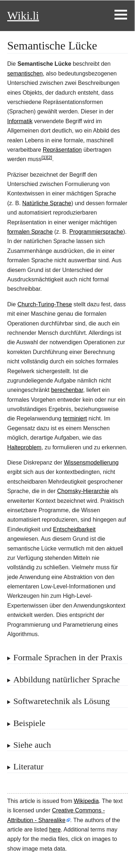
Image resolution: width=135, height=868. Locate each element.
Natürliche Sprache (47, 203)
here (55, 830)
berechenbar (67, 390)
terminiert (75, 418)
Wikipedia (86, 801)
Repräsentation (62, 150)
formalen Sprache (30, 232)
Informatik (20, 121)
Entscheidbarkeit (74, 529)
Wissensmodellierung (91, 463)
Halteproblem (24, 447)
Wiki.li (23, 16)
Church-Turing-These (44, 304)
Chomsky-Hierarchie (83, 491)
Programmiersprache (96, 232)
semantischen (25, 74)
